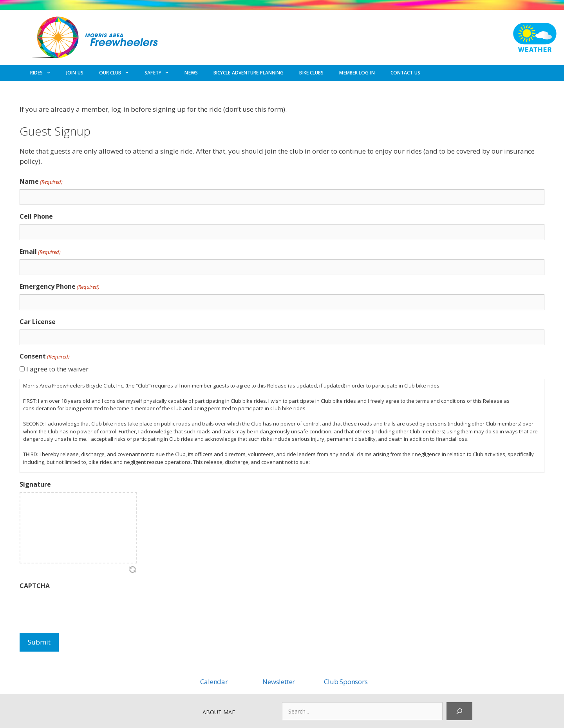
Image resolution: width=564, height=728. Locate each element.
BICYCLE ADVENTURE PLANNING (249, 73)
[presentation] (79, 609)
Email (40, 252)
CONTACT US (405, 73)
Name (41, 182)
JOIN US (75, 73)
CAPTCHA (35, 586)
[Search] (459, 711)
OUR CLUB (118, 73)
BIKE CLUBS (311, 73)
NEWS (191, 73)
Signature (35, 484)
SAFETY (161, 73)
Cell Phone (36, 216)
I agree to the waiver (57, 369)
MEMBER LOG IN (357, 73)
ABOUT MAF (219, 712)
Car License (38, 322)
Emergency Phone (60, 287)
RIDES (44, 73)
